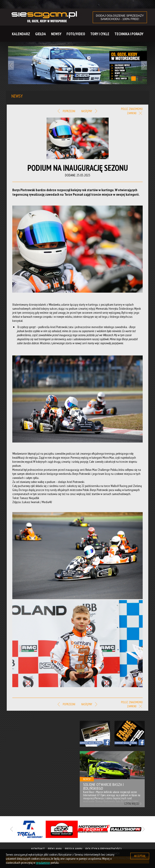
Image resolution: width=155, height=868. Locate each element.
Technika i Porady (129, 34)
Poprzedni (66, 111)
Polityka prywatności (103, 849)
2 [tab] (140, 79)
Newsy (56, 34)
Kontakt (38, 849)
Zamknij (135, 113)
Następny (89, 111)
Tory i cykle (100, 34)
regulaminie (43, 863)
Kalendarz (21, 34)
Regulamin (74, 849)
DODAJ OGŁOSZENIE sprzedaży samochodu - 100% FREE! (120, 17)
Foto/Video (76, 34)
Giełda (41, 34)
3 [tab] (88, 843)
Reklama (55, 849)
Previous (11, 65)
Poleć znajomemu (132, 109)
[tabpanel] (77, 65)
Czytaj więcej (132, 804)
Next (144, 65)
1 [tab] (133, 79)
